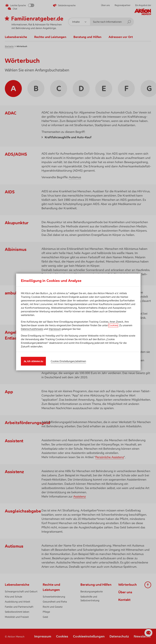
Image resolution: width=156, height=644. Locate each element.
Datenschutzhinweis (32, 329)
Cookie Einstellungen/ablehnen (68, 361)
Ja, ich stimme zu (33, 361)
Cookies (113, 325)
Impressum (55, 329)
